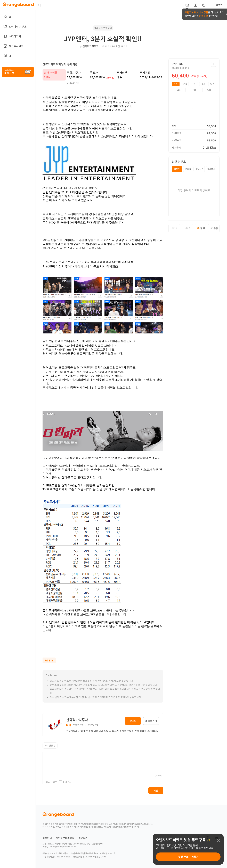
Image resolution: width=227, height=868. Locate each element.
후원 (201, 228)
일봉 (179, 90)
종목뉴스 (200, 169)
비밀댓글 (65, 782)
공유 (214, 228)
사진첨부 (53, 782)
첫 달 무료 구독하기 (188, 857)
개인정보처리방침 (65, 838)
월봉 (209, 90)
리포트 (177, 169)
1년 (194, 84)
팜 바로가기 (151, 721)
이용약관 (83, 838)
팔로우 (133, 721)
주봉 (194, 90)
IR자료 (188, 169)
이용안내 (47, 838)
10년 (212, 84)
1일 (176, 84)
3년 (203, 84)
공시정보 (211, 169)
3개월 (185, 84)
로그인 (219, 5)
